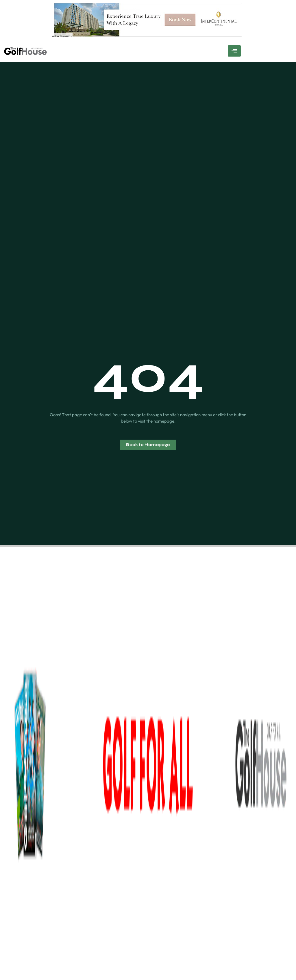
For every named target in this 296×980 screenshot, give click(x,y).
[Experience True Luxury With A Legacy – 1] (148, 35)
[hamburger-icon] (234, 51)
